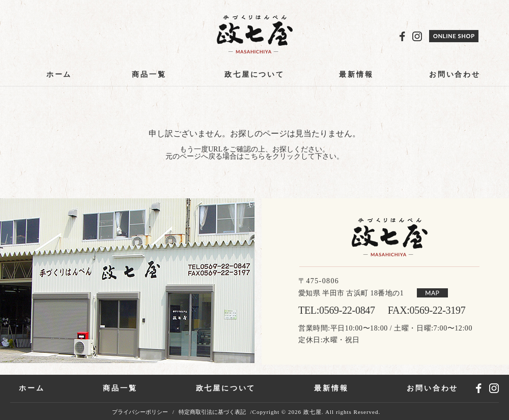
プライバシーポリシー (140, 412)
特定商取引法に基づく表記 (212, 412)
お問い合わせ (455, 74)
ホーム (59, 74)
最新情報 (356, 74)
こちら (254, 156)
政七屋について (254, 74)
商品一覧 (149, 74)
